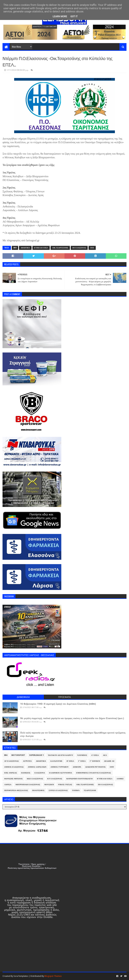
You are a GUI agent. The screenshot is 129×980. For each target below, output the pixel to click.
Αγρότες (27, 761)
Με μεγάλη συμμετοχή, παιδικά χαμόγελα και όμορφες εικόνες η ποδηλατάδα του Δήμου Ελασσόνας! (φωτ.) (72, 718)
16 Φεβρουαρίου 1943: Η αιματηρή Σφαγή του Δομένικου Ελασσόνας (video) (58, 704)
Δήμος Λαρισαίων (37, 767)
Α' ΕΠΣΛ (95, 755)
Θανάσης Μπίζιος (13, 779)
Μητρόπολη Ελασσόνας (28, 785)
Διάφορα (77, 767)
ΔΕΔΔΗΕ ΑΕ (109, 761)
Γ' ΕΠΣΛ (82, 761)
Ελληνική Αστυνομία (60, 773)
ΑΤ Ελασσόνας (11, 761)
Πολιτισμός (38, 790)
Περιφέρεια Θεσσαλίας (16, 790)
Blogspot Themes (53, 976)
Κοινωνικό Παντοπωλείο (80, 779)
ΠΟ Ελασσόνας (79, 248)
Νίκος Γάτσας (65, 785)
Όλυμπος (82, 755)
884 (15, 248)
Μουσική (49, 785)
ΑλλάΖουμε (56, 761)
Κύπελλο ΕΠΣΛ (41, 248)
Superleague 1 (36, 755)
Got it (74, 16)
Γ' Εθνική (95, 761)
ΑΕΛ (105, 755)
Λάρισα (8, 785)
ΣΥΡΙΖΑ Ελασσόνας (58, 790)
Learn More (60, 16)
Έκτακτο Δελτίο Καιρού (60, 755)
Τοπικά (76, 790)
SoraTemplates (21, 976)
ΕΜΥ (112, 767)
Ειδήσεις (26, 773)
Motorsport (18, 755)
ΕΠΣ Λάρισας (10, 773)
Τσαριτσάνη (90, 790)
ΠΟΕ (92, 248)
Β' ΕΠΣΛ (70, 761)
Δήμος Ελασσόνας (14, 767)
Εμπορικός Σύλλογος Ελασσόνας (94, 773)
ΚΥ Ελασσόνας (55, 779)
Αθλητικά (25, 248)
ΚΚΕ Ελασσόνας (35, 779)
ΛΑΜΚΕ (120, 779)
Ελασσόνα (40, 773)
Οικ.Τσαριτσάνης (60, 248)
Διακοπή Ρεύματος (95, 767)
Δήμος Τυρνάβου (60, 767)
